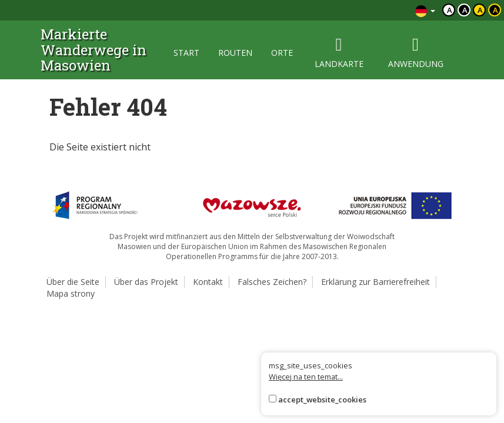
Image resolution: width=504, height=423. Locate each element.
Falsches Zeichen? (272, 282)
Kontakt (208, 282)
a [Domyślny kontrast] (450, 10)
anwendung (416, 53)
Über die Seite (73, 282)
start (186, 53)
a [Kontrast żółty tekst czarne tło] (495, 10)
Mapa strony (71, 293)
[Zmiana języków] (425, 10)
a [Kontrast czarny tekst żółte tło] (480, 10)
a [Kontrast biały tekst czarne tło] (465, 10)
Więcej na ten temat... (306, 377)
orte (282, 53)
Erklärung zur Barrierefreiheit (376, 282)
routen (235, 53)
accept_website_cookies (322, 399)
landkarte (339, 53)
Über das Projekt (146, 282)
